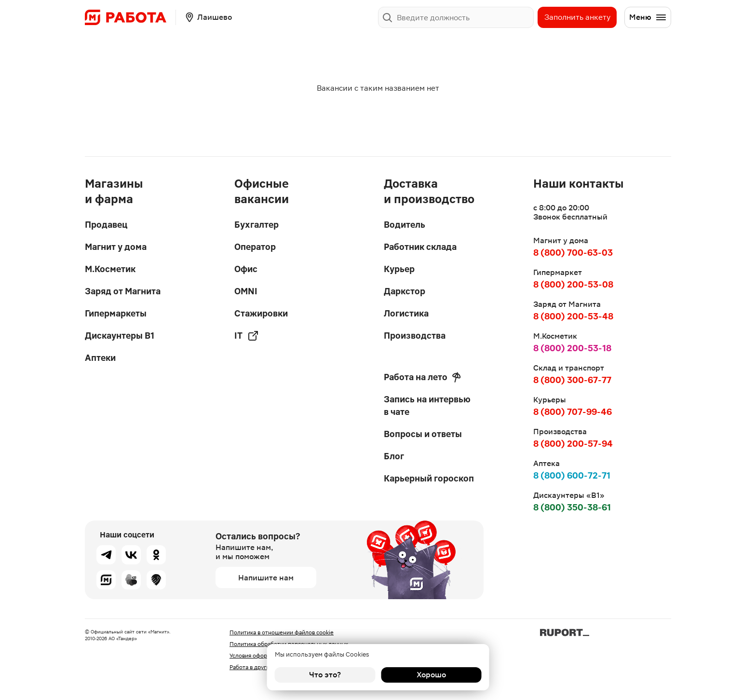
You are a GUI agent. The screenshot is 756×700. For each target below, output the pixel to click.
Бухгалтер (256, 225)
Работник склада (420, 247)
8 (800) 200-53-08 (573, 284)
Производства (415, 336)
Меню (648, 17)
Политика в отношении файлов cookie (282, 632)
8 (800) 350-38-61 (572, 507)
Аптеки (100, 358)
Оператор (255, 247)
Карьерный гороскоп (429, 478)
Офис (246, 269)
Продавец (106, 225)
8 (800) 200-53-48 (573, 316)
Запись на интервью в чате (427, 405)
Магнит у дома (116, 247)
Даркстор (405, 291)
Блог (394, 456)
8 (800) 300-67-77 (572, 380)
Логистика (406, 313)
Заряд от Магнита (123, 291)
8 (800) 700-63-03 (573, 253)
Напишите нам (266, 578)
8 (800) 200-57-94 (573, 444)
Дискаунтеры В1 (120, 336)
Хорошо (431, 675)
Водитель (405, 225)
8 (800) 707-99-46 (573, 412)
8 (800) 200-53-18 (572, 348)
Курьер (399, 269)
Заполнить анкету (577, 17)
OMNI (246, 291)
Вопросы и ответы (423, 434)
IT (247, 336)
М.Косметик (110, 269)
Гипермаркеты (116, 313)
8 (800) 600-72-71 (572, 475)
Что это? (325, 675)
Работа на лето (422, 377)
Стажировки (261, 313)
